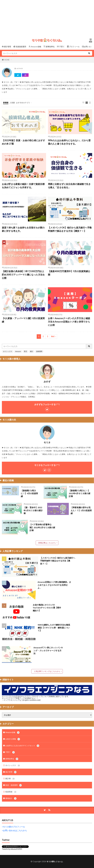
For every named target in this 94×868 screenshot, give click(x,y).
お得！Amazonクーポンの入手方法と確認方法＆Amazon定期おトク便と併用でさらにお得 (69, 322)
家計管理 (11, 772)
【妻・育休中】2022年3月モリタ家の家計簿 (33, 510)
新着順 (6, 103)
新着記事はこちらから (47, 543)
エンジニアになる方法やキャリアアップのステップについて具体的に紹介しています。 (36, 696)
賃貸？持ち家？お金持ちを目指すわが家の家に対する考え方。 (23, 229)
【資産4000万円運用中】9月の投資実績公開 (69, 273)
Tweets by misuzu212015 (12, 849)
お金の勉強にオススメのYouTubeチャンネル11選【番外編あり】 (47, 608)
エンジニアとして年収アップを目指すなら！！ (20, 698)
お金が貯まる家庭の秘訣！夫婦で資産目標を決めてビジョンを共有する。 (23, 186)
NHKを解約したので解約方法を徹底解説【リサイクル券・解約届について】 (54, 628)
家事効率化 (12, 759)
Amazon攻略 (12, 733)
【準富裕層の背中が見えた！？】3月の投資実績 (81, 510)
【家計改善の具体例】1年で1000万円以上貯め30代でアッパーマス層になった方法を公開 (23, 275)
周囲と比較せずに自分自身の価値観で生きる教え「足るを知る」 (69, 186)
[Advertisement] (47, 17)
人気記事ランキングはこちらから (47, 671)
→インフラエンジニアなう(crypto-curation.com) (21, 700)
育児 (25, 351)
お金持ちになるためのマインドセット (22, 746)
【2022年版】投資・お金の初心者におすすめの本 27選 (23, 142)
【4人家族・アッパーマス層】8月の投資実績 (23, 320)
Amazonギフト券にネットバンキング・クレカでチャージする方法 (48, 650)
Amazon (18, 351)
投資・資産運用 (14, 785)
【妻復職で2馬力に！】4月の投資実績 (29, 493)
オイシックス (8, 351)
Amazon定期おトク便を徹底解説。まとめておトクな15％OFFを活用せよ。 (54, 585)
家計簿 (10, 779)
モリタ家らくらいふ (55, 861)
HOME (7, 60)
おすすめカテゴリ (23, 103)
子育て (10, 752)
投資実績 (11, 792)
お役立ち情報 (13, 739)
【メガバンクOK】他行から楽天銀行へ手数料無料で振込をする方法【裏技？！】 (70, 229)
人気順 (12, 103)
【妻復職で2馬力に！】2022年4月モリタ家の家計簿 (80, 493)
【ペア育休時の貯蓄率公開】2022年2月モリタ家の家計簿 (42, 527)
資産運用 (39, 351)
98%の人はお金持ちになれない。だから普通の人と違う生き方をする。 (69, 142)
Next (53, 336)
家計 (32, 351)
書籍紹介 (11, 798)
